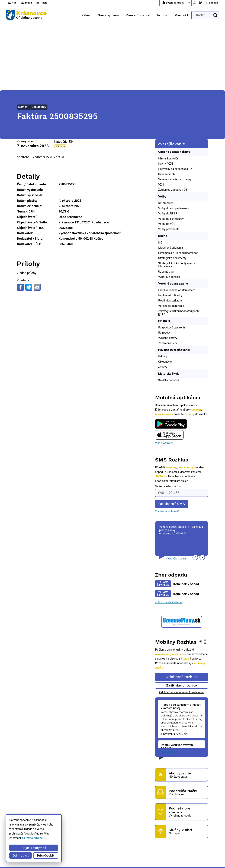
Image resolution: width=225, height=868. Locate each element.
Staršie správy (167, 686)
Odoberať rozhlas (182, 611)
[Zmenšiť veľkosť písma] (189, 3)
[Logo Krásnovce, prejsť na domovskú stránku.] (26, 15)
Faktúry (60, 81)
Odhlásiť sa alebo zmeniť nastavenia (182, 627)
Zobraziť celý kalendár (169, 536)
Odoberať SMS (172, 438)
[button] (195, 492)
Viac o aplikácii (164, 377)
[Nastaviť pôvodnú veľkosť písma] (195, 3)
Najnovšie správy (176, 493)
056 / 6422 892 (154, 840)
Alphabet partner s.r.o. (52, 859)
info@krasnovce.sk (156, 844)
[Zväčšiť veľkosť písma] (200, 3)
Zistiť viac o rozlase (182, 620)
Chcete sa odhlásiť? (167, 446)
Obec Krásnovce (99, 859)
